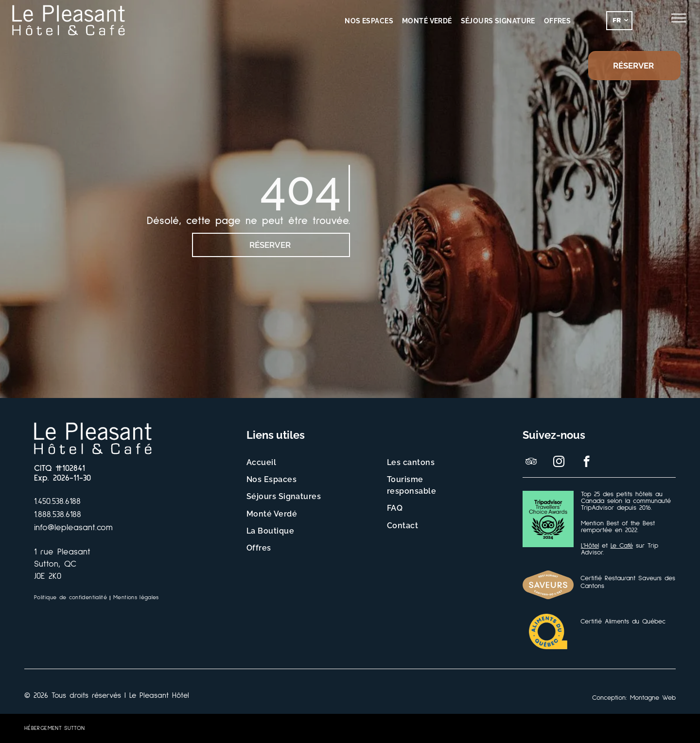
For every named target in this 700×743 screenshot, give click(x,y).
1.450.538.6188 (57, 501)
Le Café (622, 546)
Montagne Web (653, 698)
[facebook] (586, 463)
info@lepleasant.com (73, 528)
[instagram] (559, 463)
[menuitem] (369, 21)
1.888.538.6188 (58, 515)
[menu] (679, 18)
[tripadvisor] (531, 463)
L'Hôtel (590, 546)
